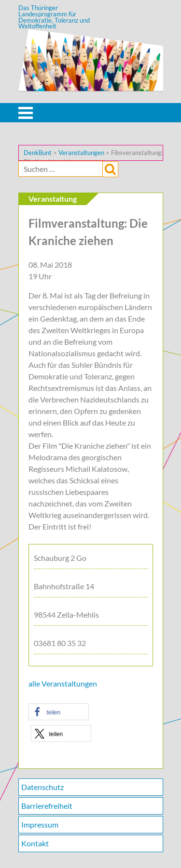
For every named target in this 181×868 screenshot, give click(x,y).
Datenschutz (42, 787)
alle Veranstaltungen (63, 683)
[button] (59, 712)
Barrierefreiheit (47, 806)
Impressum (40, 824)
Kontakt (35, 843)
